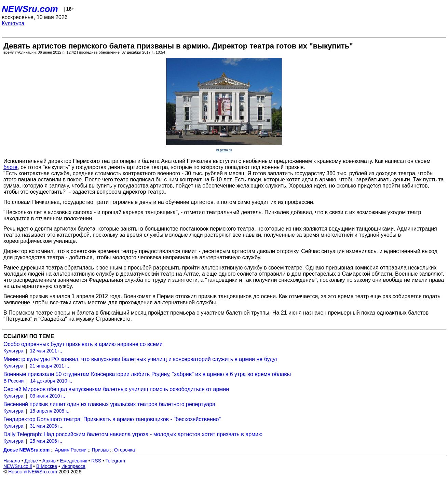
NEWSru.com (30, 9)
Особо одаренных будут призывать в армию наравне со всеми (83, 344)
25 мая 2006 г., (46, 441)
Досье (31, 461)
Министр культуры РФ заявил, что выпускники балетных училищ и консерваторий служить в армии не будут (141, 359)
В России (13, 381)
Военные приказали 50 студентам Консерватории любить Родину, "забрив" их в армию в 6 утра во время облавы (147, 374)
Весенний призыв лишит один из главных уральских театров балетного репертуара (109, 404)
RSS (96, 461)
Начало (12, 461)
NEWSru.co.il (18, 466)
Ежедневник (74, 461)
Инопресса (74, 466)
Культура (13, 23)
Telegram (116, 461)
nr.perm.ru (224, 150)
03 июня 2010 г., (47, 396)
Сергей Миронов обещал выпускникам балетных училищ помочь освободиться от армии (116, 389)
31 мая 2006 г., (46, 426)
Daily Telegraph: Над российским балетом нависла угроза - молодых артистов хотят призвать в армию (133, 434)
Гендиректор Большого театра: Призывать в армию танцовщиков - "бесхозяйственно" (112, 419)
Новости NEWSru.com (33, 472)
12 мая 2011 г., (46, 351)
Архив (49, 461)
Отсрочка (125, 450)
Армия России (71, 450)
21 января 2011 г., (49, 366)
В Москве (47, 466)
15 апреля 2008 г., (50, 411)
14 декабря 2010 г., (51, 381)
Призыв (100, 450)
